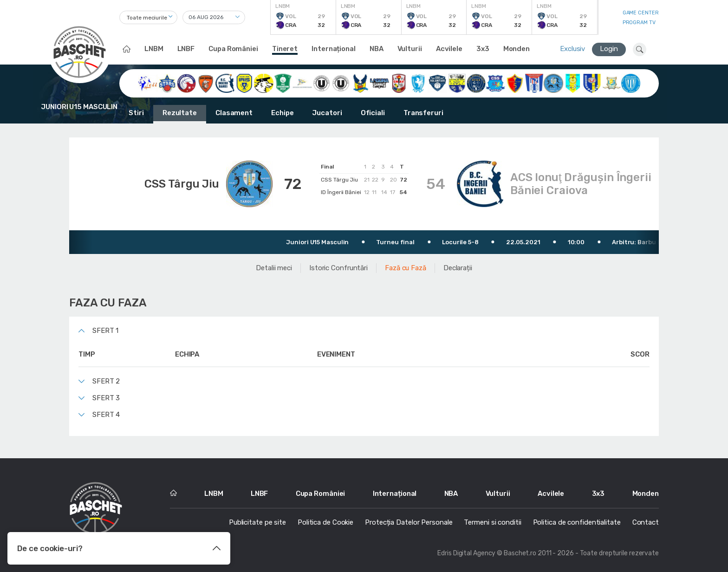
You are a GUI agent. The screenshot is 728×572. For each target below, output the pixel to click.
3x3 (483, 49)
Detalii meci (274, 268)
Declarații (458, 268)
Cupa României (233, 49)
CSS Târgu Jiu (182, 184)
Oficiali (373, 113)
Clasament (234, 113)
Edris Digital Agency (466, 553)
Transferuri (423, 113)
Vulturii (410, 49)
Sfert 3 (106, 398)
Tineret (285, 49)
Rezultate (180, 113)
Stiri (136, 113)
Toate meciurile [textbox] (147, 18)
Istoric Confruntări (338, 268)
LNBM (154, 49)
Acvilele (449, 49)
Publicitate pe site (257, 522)
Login (609, 49)
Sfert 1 (105, 331)
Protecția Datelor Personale (409, 522)
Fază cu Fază (406, 268)
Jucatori (327, 113)
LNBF (186, 49)
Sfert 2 (106, 381)
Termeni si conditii (492, 522)
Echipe (282, 113)
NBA (377, 49)
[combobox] (148, 17)
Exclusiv (572, 49)
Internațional (334, 49)
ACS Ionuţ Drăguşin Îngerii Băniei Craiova (581, 184)
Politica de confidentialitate (577, 522)
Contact (646, 522)
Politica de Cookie (325, 522)
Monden (517, 49)
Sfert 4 (106, 415)
